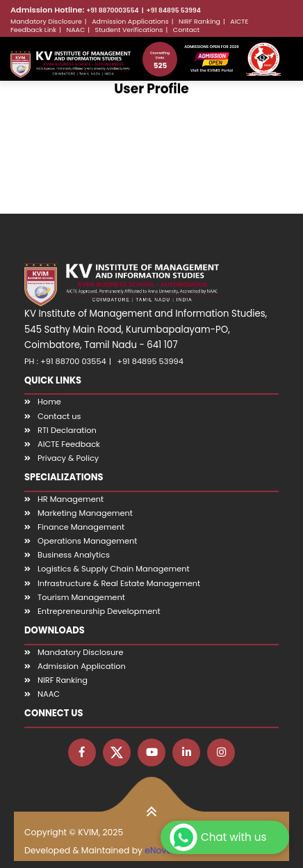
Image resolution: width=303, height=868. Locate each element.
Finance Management (81, 527)
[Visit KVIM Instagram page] (221, 752)
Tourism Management (81, 597)
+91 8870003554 (113, 10)
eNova (158, 850)
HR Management (71, 499)
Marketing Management (85, 513)
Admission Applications (130, 21)
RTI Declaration (67, 430)
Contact (186, 30)
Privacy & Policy (68, 458)
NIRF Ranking (199, 21)
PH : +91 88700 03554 (65, 361)
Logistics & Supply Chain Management (114, 569)
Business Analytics (74, 555)
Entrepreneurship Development (99, 611)
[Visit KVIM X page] (117, 752)
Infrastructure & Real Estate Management (119, 583)
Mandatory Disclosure (46, 21)
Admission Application (82, 666)
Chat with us (216, 837)
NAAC (76, 30)
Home (49, 402)
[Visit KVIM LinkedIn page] (186, 752)
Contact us (59, 416)
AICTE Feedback (69, 444)
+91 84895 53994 (174, 10)
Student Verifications (129, 30)
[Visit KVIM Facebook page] (82, 752)
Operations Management (87, 541)
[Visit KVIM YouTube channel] (151, 752)
